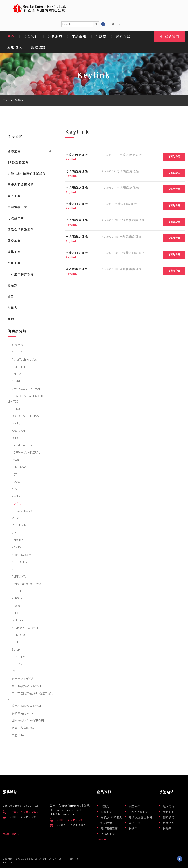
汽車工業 (14, 264)
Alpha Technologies (22, 360)
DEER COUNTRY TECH (24, 389)
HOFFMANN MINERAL (24, 453)
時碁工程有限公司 (21, 728)
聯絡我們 (170, 37)
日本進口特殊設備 (21, 275)
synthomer (16, 621)
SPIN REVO (17, 635)
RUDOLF (15, 613)
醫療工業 (14, 241)
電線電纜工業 (17, 208)
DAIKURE (15, 409)
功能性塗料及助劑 (21, 230)
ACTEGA (15, 353)
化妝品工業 (16, 219)
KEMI (13, 489)
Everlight (15, 424)
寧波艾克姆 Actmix (22, 714)
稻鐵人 (12, 308)
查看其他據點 (11, 834)
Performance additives (24, 584)
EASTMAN (16, 431)
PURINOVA (17, 577)
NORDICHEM (18, 562)
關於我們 (31, 37)
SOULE (14, 643)
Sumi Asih (16, 665)
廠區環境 (15, 47)
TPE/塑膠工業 (18, 163)
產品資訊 (79, 37)
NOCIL (14, 570)
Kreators (15, 345)
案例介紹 (123, 37)
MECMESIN (17, 526)
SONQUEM (16, 657)
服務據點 (39, 47)
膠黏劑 (12, 286)
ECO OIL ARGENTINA (23, 416)
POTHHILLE (17, 592)
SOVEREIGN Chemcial (24, 628)
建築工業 (14, 252)
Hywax (14, 460)
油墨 (11, 297)
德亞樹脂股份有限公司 (24, 706)
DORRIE (15, 382)
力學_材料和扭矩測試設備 (27, 174)
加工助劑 (135, 806)
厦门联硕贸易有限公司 (24, 686)
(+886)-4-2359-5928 (24, 812)
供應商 (101, 37)
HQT (12, 475)
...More (101, 840)
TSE (12, 672)
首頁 (11, 37)
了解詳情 (174, 157)
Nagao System (19, 555)
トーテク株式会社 (21, 679)
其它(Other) (17, 736)
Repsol (14, 606)
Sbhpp (14, 650)
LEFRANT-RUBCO (21, 511)
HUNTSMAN (17, 468)
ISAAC (14, 482)
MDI (12, 533)
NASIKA (15, 548)
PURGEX (15, 599)
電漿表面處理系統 (21, 185)
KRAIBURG (17, 497)
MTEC (13, 519)
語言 (116, 24)
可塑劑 (105, 806)
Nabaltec (15, 541)
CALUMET (16, 375)
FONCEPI (16, 438)
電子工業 (14, 196)
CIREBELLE (17, 367)
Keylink (14, 504)
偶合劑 (133, 828)
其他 (11, 319)
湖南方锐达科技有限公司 (26, 721)
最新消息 (55, 37)
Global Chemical (20, 446)
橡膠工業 (106, 812)
